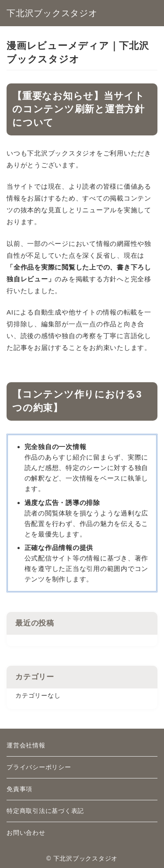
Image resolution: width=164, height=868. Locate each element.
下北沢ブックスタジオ (52, 13)
